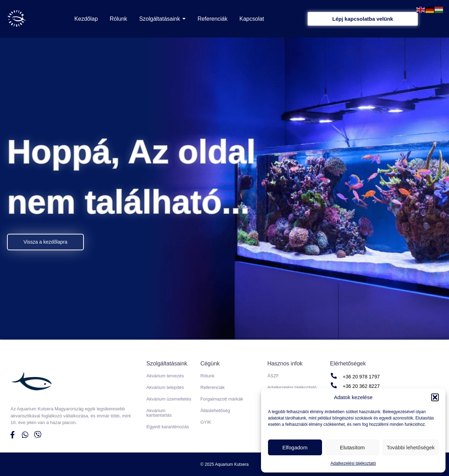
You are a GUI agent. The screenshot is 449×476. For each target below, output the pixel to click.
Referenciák (212, 387)
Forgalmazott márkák (222, 399)
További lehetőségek (411, 447)
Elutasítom (352, 447)
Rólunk (207, 376)
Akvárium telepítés (165, 387)
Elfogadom (295, 447)
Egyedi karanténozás (167, 427)
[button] (435, 397)
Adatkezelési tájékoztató (353, 463)
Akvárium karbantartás (159, 413)
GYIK (206, 422)
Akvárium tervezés (165, 376)
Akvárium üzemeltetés (169, 399)
